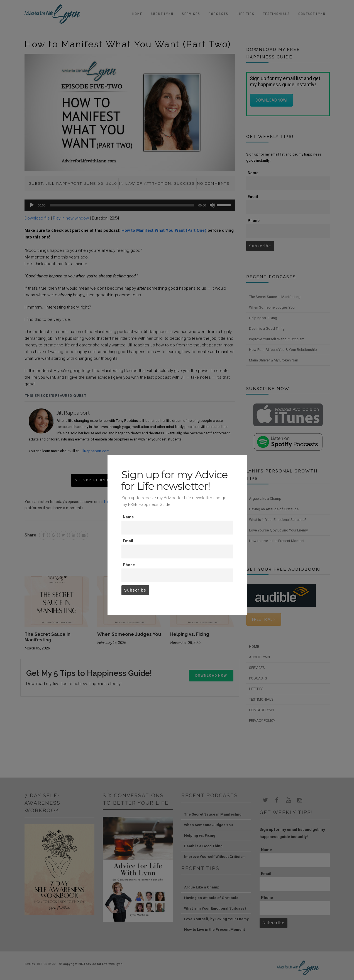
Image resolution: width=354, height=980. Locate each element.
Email (128, 541)
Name (128, 517)
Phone (129, 565)
